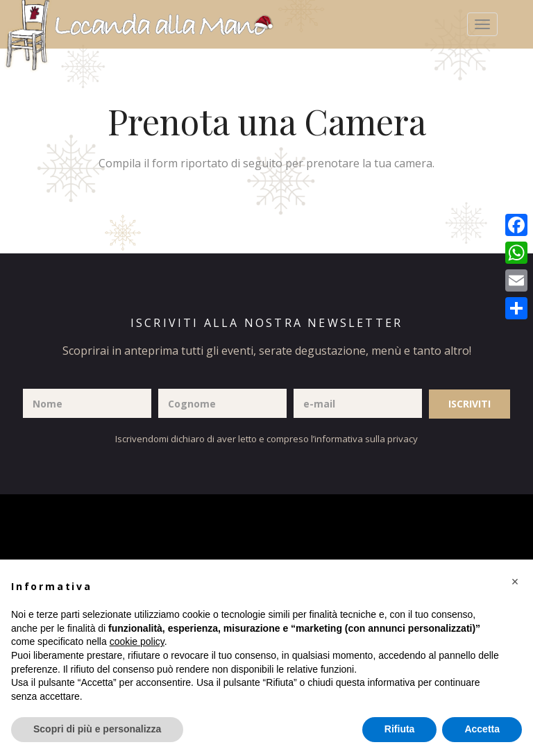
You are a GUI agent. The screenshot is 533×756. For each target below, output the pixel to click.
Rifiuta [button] (400, 729)
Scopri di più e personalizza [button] (97, 729)
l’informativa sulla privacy (364, 439)
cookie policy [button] (137, 641)
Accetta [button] (482, 729)
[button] (515, 582)
